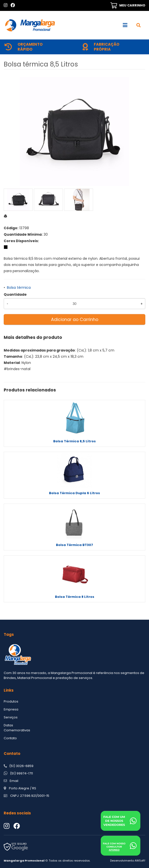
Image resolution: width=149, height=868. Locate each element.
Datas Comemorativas (17, 728)
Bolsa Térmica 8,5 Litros (74, 441)
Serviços (11, 717)
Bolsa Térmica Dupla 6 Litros (74, 493)
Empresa (11, 709)
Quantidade (15, 294)
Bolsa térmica (19, 288)
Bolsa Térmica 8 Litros (75, 597)
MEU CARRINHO (132, 5)
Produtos (11, 701)
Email (14, 781)
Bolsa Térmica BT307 (74, 545)
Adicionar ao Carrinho (75, 320)
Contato (10, 738)
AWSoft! (140, 861)
